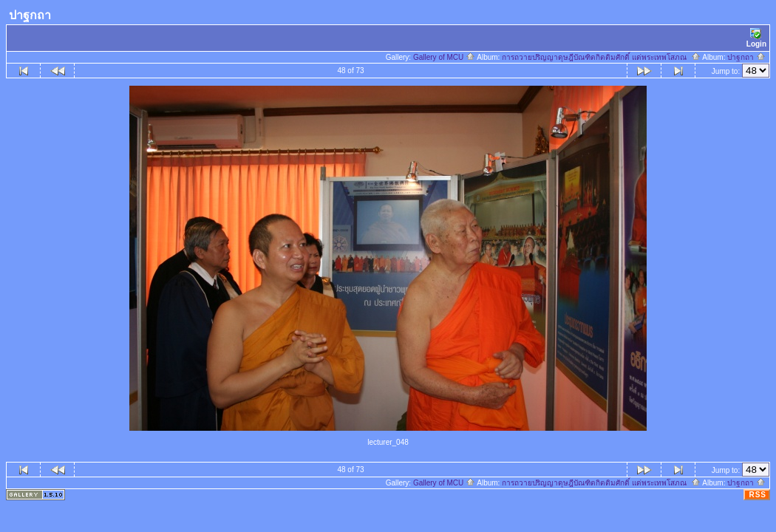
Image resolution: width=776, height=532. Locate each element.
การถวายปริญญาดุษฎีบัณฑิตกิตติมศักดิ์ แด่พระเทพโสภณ (601, 57)
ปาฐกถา (746, 57)
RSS (758, 495)
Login (756, 38)
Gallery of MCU (444, 57)
